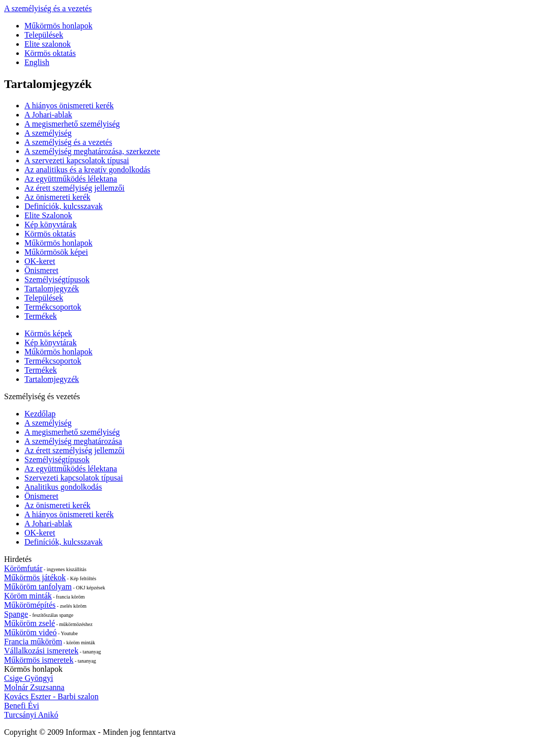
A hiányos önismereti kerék (69, 106)
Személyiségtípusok (57, 279)
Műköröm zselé (30, 623)
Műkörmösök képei (56, 252)
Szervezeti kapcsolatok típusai (74, 478)
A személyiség (48, 133)
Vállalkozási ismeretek (41, 651)
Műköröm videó (31, 632)
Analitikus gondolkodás (63, 487)
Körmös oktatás (50, 53)
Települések (44, 35)
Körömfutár (23, 568)
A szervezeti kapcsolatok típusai (77, 160)
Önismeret (41, 270)
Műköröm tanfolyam (38, 587)
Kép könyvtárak (51, 225)
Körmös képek (48, 333)
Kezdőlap (40, 414)
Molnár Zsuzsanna (34, 687)
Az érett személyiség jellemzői (75, 188)
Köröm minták (28, 596)
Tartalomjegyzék (52, 289)
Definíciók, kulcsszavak (64, 206)
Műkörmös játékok (35, 577)
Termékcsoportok (53, 307)
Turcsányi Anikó (31, 715)
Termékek (41, 316)
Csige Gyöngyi (28, 678)
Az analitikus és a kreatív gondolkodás (87, 170)
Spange (16, 614)
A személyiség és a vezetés (48, 8)
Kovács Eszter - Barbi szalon (51, 696)
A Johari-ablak (48, 115)
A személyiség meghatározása (73, 441)
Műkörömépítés (30, 605)
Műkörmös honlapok (58, 26)
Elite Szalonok (48, 215)
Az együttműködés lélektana (71, 179)
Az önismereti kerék (57, 197)
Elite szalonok (48, 44)
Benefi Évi (22, 706)
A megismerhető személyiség (72, 124)
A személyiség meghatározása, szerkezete (92, 151)
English (37, 62)
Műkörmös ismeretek (39, 660)
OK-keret (40, 261)
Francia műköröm (33, 642)
